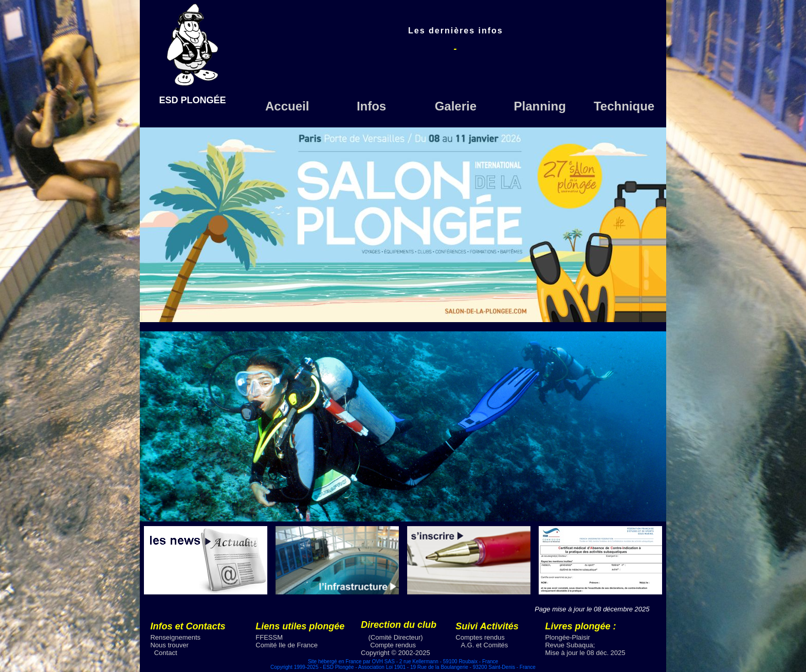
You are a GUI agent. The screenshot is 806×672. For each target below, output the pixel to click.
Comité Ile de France (287, 645)
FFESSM (269, 637)
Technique (624, 106)
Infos (371, 106)
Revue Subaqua (569, 645)
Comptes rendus (480, 637)
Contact (166, 653)
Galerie (456, 106)
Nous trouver (169, 645)
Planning (540, 106)
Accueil (287, 106)
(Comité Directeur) (396, 637)
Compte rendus (393, 645)
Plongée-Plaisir (567, 637)
